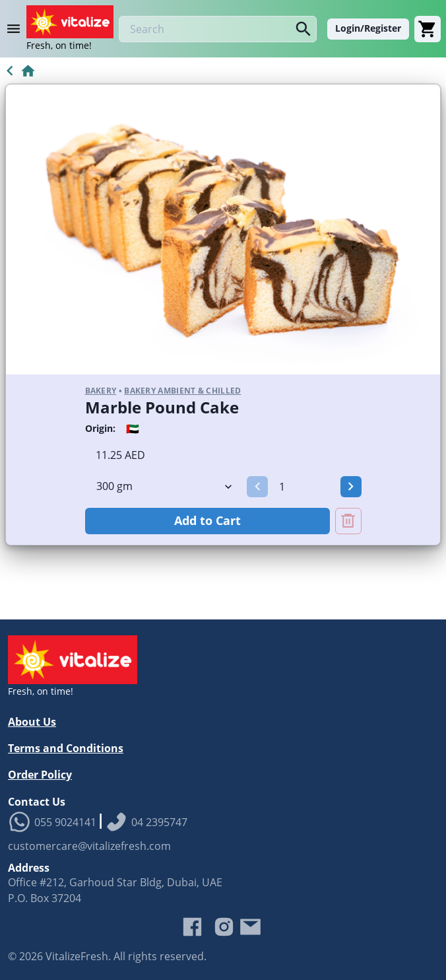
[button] (257, 487)
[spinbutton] (304, 487)
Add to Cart (207, 520)
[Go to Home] (18, 71)
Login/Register (368, 28)
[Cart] (428, 29)
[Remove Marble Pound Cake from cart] (348, 521)
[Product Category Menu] (16, 29)
